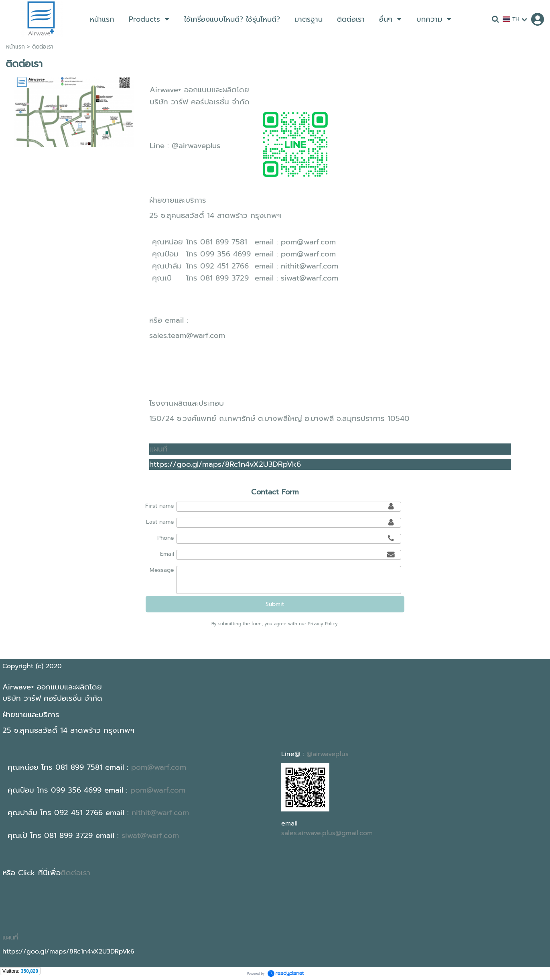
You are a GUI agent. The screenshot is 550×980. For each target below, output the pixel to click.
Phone (166, 538)
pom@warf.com (308, 242)
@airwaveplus (196, 146)
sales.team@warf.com (187, 335)
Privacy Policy (323, 624)
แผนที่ (158, 449)
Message (162, 570)
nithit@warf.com (310, 266)
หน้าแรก (15, 47)
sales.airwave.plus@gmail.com (327, 833)
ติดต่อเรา (75, 873)
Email (167, 554)
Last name (160, 522)
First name (160, 506)
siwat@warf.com (310, 278)
